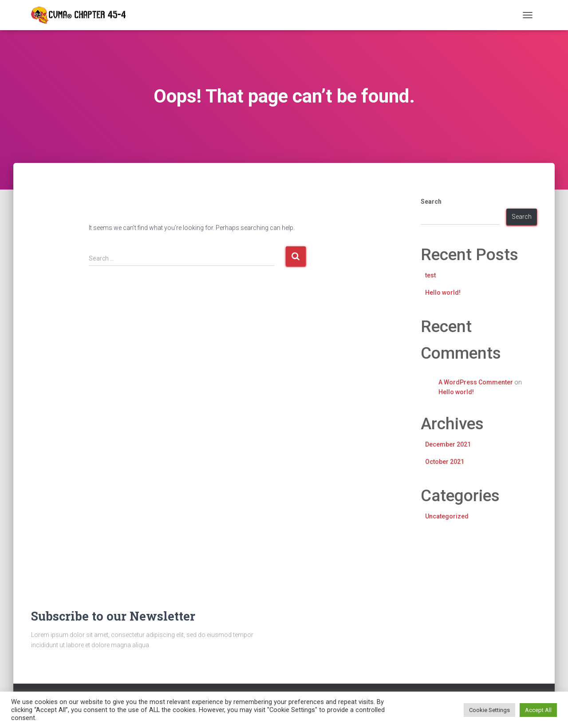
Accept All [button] (538, 710)
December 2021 (448, 444)
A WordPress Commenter (476, 382)
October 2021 (445, 462)
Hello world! (443, 293)
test (430, 275)
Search (431, 202)
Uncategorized (447, 516)
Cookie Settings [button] (489, 710)
